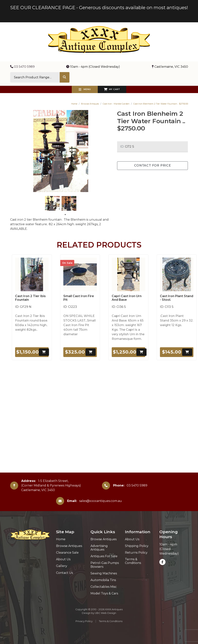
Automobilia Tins (103, 580)
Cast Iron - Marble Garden (116, 104)
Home (74, 104)
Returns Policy (136, 553)
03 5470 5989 (22, 67)
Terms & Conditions (133, 561)
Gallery (62, 566)
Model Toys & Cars (104, 593)
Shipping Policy (137, 546)
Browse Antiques (90, 104)
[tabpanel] (52, 203)
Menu (85, 89)
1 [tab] (65, 215)
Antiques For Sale (104, 556)
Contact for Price (153, 165)
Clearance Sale (67, 553)
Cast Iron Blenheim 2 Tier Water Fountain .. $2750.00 (161, 104)
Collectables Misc (104, 587)
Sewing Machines (104, 573)
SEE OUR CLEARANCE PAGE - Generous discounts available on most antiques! (99, 8)
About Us (63, 559)
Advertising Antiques (99, 548)
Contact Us (64, 573)
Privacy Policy (84, 621)
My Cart (112, 89)
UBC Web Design (106, 613)
